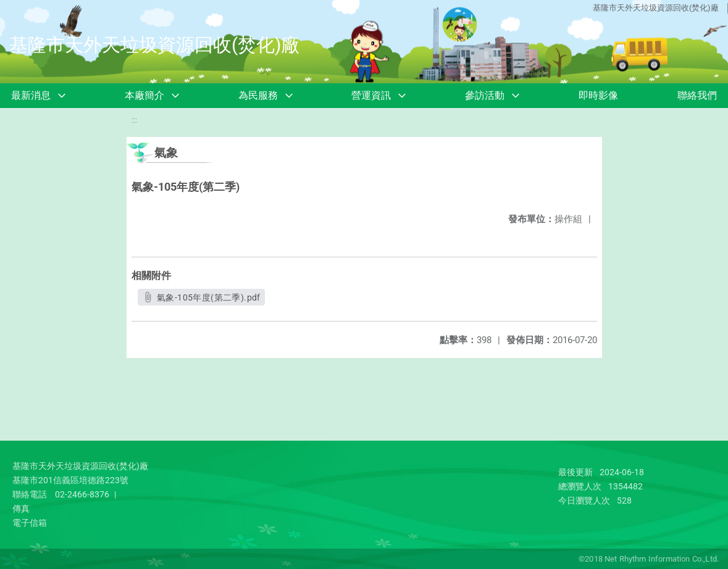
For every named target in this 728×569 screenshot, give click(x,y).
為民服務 (258, 95)
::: (134, 120)
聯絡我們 (697, 95)
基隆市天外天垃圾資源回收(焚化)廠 (656, 8)
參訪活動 (485, 95)
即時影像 (598, 95)
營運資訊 (371, 95)
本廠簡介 (144, 95)
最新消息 (31, 95)
